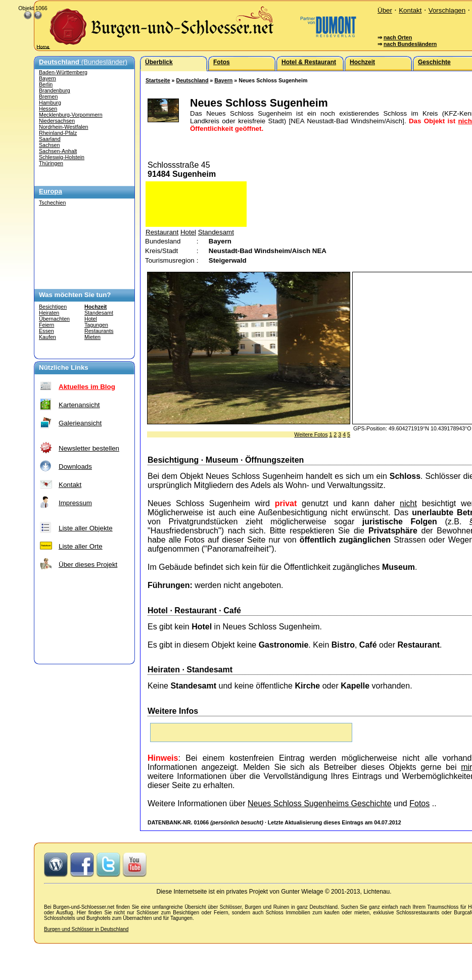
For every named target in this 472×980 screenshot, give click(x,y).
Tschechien (52, 203)
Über (385, 10)
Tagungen (96, 325)
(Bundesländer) (83, 62)
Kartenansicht (79, 405)
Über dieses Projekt (88, 565)
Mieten (92, 337)
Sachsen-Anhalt (58, 151)
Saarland (50, 139)
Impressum (75, 503)
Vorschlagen (447, 10)
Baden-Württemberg (63, 72)
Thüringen (51, 163)
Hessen (48, 109)
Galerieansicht (80, 423)
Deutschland (192, 80)
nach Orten (398, 37)
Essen (46, 331)
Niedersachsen (57, 121)
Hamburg (50, 103)
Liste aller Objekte (86, 528)
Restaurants (99, 331)
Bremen (48, 96)
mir (466, 767)
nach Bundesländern (410, 44)
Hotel (91, 319)
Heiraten (49, 313)
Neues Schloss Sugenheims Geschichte (320, 803)
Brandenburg (55, 90)
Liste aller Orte (81, 546)
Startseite (158, 80)
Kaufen (48, 337)
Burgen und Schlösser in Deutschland (86, 929)
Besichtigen (53, 307)
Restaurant (162, 232)
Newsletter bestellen (89, 448)
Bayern (48, 78)
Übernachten (54, 319)
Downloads (75, 467)
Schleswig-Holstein (62, 157)
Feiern (46, 325)
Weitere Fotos (311, 434)
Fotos (419, 803)
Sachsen (49, 145)
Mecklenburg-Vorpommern (71, 115)
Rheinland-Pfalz (58, 133)
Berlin (46, 84)
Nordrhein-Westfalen (64, 127)
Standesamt (99, 313)
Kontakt (410, 10)
